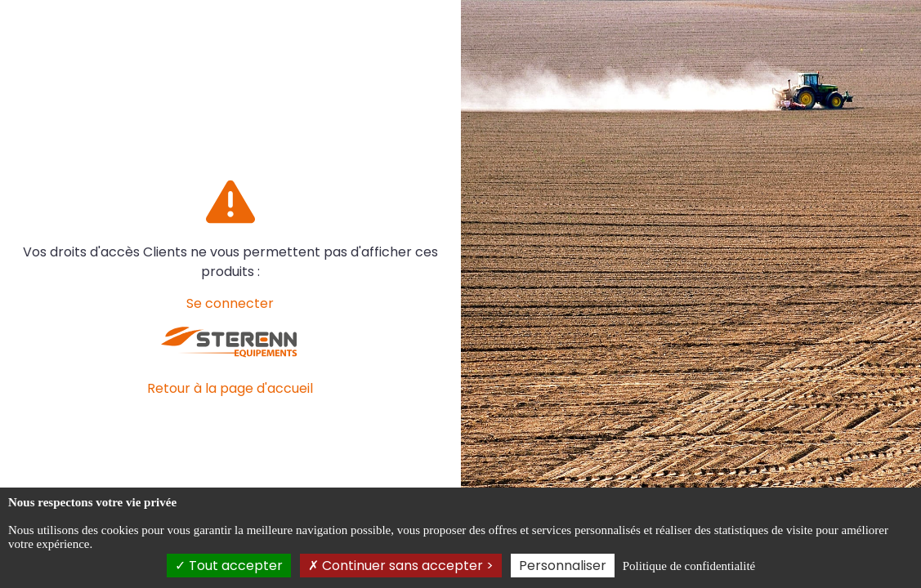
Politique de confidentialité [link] (689, 566)
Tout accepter (229, 566)
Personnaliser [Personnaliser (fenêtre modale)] (563, 566)
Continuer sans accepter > (401, 566)
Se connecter (230, 303)
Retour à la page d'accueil (230, 388)
